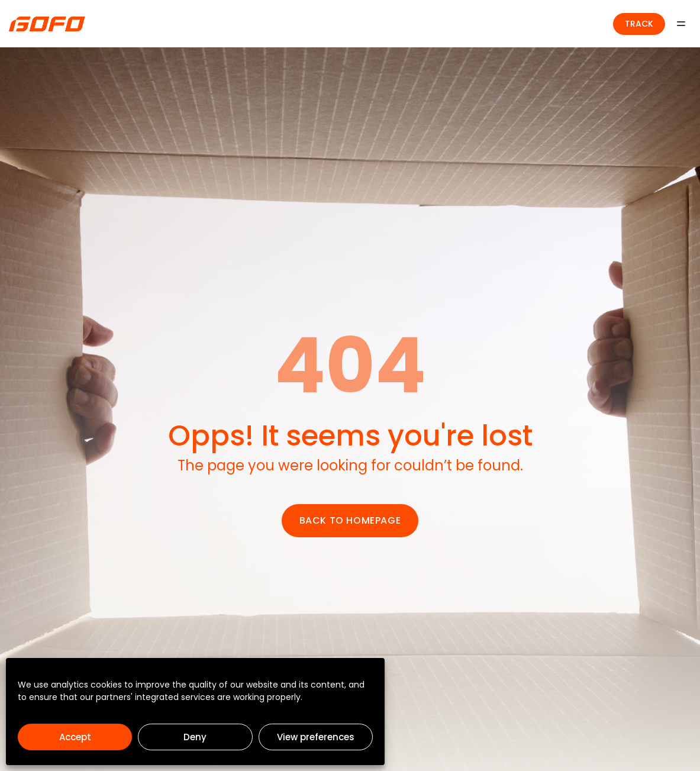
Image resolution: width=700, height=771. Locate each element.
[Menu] (681, 24)
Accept (75, 737)
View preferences (316, 737)
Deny (195, 737)
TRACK (639, 24)
